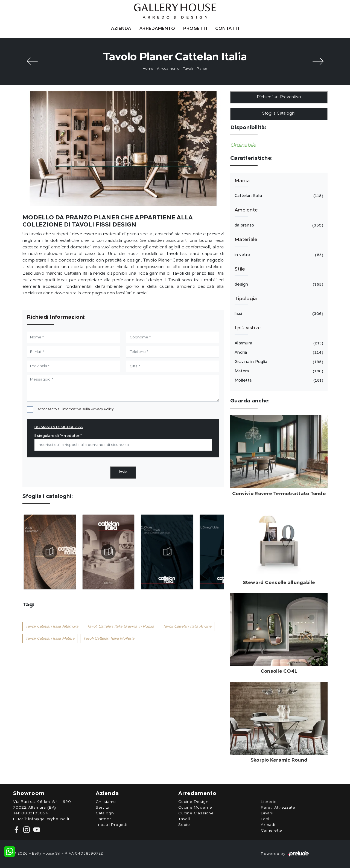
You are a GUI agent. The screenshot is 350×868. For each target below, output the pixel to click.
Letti (265, 819)
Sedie (184, 825)
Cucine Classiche (196, 813)
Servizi (103, 808)
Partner (103, 819)
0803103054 (35, 813)
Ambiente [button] (246, 210)
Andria (278, 353)
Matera (278, 371)
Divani (267, 813)
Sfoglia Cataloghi (279, 114)
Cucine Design (193, 802)
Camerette (272, 831)
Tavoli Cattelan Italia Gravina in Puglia (120, 626)
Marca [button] (242, 181)
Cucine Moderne (195, 808)
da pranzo (278, 225)
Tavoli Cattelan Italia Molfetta (109, 638)
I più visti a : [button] (248, 328)
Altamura (278, 343)
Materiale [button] (246, 240)
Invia (123, 472)
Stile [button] (240, 269)
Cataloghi (105, 813)
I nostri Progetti (112, 825)
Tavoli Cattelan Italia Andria (187, 626)
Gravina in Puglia (278, 362)
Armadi (268, 825)
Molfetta (278, 381)
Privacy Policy (102, 409)
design (278, 285)
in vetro (278, 255)
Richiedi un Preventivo (279, 97)
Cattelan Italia (278, 196)
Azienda (121, 29)
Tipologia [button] (246, 299)
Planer (202, 69)
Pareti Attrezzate (278, 808)
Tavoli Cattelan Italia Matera (50, 638)
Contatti (227, 29)
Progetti (195, 29)
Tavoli (188, 69)
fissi (278, 314)
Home (148, 69)
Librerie (269, 802)
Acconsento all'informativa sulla (76, 409)
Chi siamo (106, 802)
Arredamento (157, 29)
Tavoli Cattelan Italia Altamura (52, 626)
